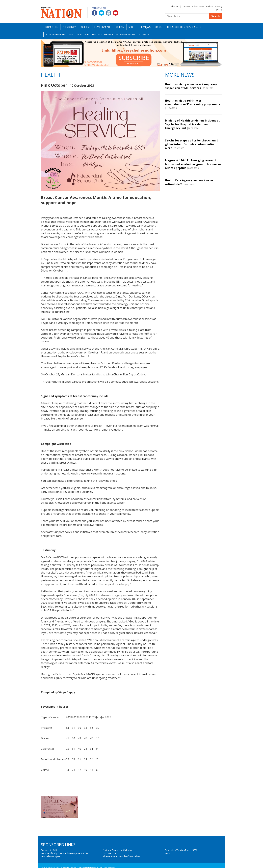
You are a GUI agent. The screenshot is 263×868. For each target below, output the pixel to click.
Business (85, 27)
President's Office (50, 850)
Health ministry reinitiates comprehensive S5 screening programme (193, 102)
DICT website (110, 853)
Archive (210, 6)
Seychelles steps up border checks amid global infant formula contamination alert (192, 144)
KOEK (168, 853)
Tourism (119, 27)
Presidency (69, 27)
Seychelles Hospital (51, 856)
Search (216, 16)
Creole (159, 27)
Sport (132, 27)
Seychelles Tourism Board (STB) (181, 850)
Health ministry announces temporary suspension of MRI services (191, 86)
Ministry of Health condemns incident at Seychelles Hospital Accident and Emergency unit (192, 124)
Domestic (52, 27)
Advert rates (198, 6)
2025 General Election (59, 34)
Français (145, 27)
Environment (102, 27)
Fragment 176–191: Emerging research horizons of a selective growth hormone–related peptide (193, 164)
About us (175, 6)
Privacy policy (219, 8)
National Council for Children (117, 850)
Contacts (186, 6)
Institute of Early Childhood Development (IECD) (65, 853)
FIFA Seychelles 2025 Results (184, 27)
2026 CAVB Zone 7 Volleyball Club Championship (106, 34)
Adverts (144, 34)
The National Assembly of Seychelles (121, 856)
